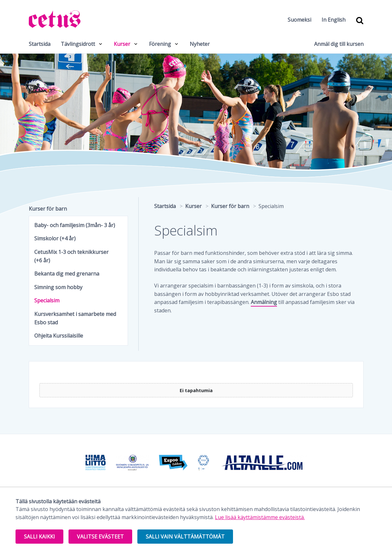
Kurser (122, 44)
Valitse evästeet (100, 537)
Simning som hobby (58, 287)
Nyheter (200, 44)
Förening (160, 44)
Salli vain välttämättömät (185, 537)
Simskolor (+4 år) (55, 238)
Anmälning (264, 302)
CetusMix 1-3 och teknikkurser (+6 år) (71, 256)
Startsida (40, 44)
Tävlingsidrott (78, 44)
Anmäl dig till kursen (339, 44)
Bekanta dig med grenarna (67, 274)
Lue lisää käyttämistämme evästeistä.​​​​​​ (260, 517)
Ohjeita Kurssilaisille (59, 336)
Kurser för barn (48, 209)
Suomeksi (299, 20)
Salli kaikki (39, 537)
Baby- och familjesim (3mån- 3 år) (75, 225)
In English (334, 20)
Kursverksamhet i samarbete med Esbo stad (75, 318)
